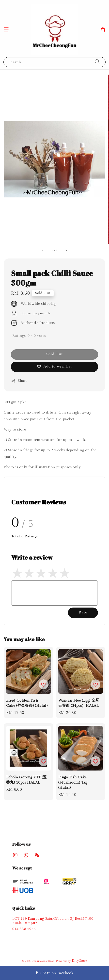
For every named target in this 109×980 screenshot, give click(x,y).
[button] (6, 30)
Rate (83, 612)
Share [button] (19, 381)
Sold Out (54, 354)
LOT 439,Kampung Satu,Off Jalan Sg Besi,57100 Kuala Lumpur (53, 921)
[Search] (97, 62)
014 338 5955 (24, 929)
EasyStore (79, 961)
